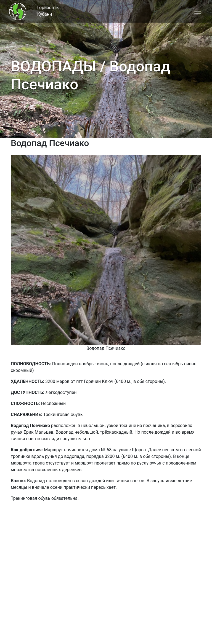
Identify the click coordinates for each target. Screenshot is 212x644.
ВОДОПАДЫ (53, 66)
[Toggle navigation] (198, 11)
